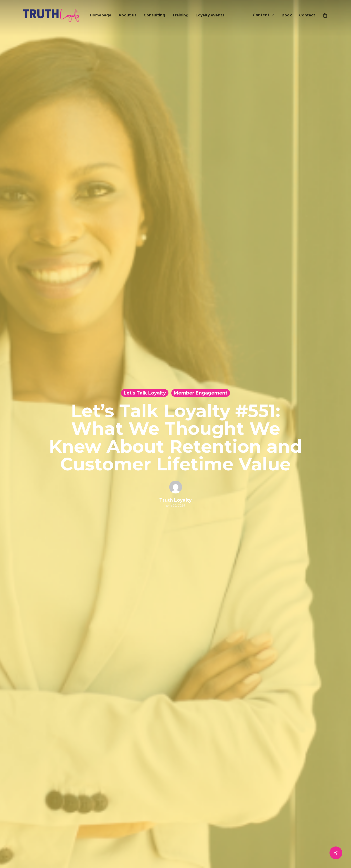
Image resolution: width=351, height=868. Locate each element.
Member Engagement (201, 393)
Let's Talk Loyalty (145, 393)
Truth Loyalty (175, 500)
